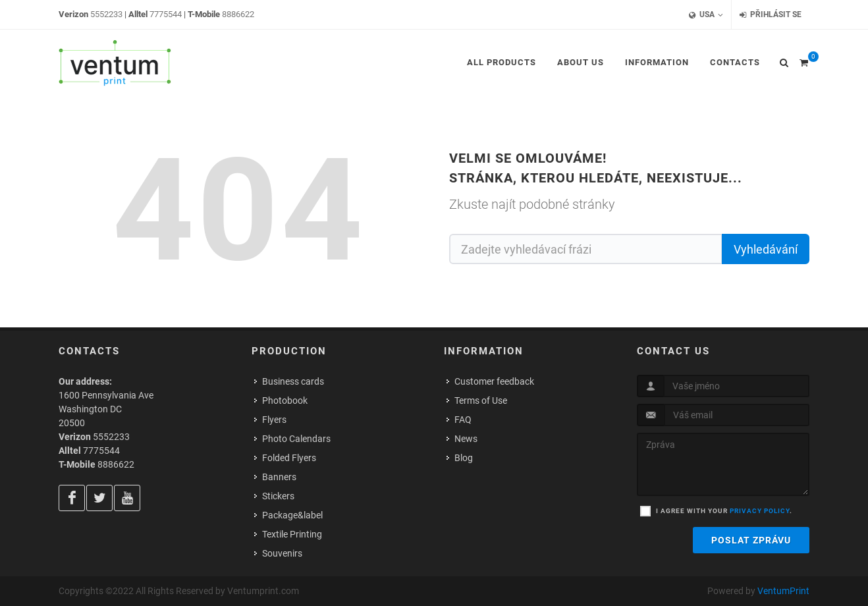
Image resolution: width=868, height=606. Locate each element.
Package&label (292, 515)
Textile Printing (292, 534)
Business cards (293, 381)
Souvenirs (282, 553)
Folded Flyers (289, 458)
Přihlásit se (771, 15)
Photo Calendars (296, 439)
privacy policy (760, 511)
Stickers (278, 496)
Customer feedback (494, 381)
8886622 (238, 14)
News (466, 439)
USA (706, 15)
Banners (279, 477)
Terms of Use (481, 400)
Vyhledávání (766, 249)
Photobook (285, 400)
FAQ (463, 420)
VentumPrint (783, 591)
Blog (464, 458)
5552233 (106, 14)
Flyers (274, 420)
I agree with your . (724, 511)
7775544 (166, 14)
